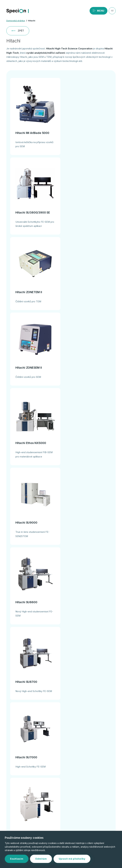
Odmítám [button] (41, 859)
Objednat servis (33, 787)
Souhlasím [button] (17, 859)
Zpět (18, 31)
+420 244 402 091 (33, 797)
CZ (112, 11)
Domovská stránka (16, 21)
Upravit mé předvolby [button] (72, 859)
